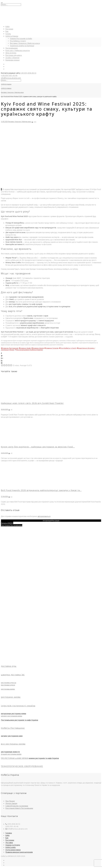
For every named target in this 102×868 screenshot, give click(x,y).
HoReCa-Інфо (11, 847)
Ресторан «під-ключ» (14, 55)
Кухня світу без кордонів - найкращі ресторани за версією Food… (38, 447)
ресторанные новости (10, 752)
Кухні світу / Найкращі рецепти (18, 50)
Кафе (7, 26)
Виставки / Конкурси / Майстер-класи (25, 43)
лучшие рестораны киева (11, 754)
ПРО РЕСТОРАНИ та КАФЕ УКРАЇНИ (15, 758)
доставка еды (9, 666)
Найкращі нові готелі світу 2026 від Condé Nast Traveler (32, 403)
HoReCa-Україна (6, 84)
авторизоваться (44, 516)
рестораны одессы (9, 682)
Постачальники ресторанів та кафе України (19, 720)
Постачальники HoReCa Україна (29, 350)
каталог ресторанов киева (11, 716)
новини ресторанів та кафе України (44, 758)
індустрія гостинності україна (18, 706)
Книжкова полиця (12, 60)
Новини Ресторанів (10, 348)
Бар (7, 31)
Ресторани (10, 840)
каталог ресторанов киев (12, 736)
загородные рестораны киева (13, 714)
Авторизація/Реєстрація (51, 521)
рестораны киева (8, 689)
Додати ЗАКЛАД (7, 523)
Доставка (9, 842)
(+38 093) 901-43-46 (9, 75)
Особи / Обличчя (12, 58)
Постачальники (12, 48)
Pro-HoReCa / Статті (18, 41)
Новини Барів (38, 348)
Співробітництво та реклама (17, 806)
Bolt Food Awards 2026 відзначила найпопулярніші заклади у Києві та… (41, 490)
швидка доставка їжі (13, 675)
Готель (8, 34)
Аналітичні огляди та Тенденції (22, 46)
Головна (9, 833)
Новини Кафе (25, 348)
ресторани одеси (8, 685)
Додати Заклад (11, 803)
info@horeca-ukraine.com (11, 78)
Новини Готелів (52, 348)
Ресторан (9, 29)
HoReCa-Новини (12, 36)
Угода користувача (13, 850)
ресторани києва (11, 697)
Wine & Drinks (11, 53)
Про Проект (10, 801)
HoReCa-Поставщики (13, 728)
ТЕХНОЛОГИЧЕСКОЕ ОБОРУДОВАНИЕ (22, 766)
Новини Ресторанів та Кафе (21, 38)
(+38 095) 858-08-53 (28, 73)
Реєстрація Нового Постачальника (19, 808)
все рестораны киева (13, 744)
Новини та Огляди (13, 845)
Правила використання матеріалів (19, 852)
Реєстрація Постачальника (12, 525)
